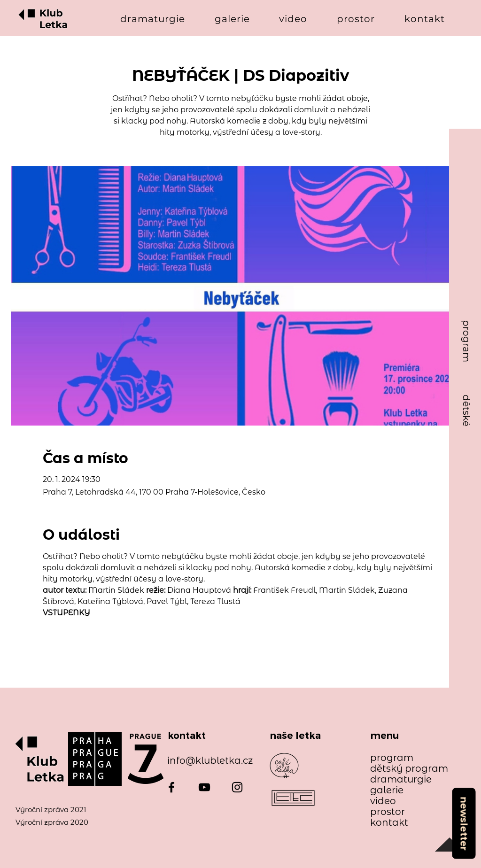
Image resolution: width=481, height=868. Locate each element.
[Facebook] (171, 787)
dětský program (405, 769)
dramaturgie (401, 779)
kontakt (389, 823)
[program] (466, 341)
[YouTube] (204, 787)
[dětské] (466, 411)
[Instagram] (237, 787)
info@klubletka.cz (210, 760)
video (383, 801)
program (392, 758)
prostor (388, 812)
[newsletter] (464, 823)
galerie (387, 790)
